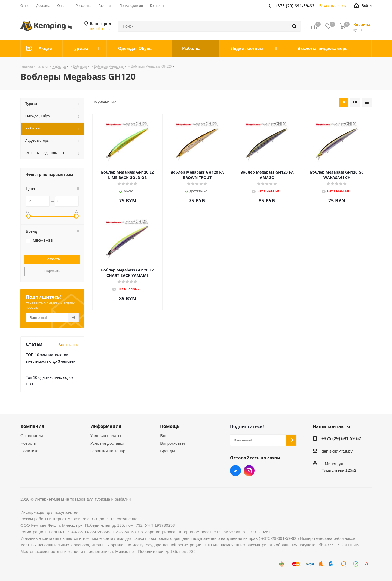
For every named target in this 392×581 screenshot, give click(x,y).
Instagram (249, 471)
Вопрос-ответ (173, 443)
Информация (106, 426)
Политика (29, 451)
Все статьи (68, 345)
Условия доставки (107, 443)
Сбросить (52, 271)
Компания (32, 426)
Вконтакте (235, 471)
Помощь (170, 426)
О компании (32, 436)
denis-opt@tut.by (337, 451)
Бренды (167, 451)
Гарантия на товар (108, 451)
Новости (28, 443)
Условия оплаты (106, 436)
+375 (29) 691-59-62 (341, 438)
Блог (164, 436)
